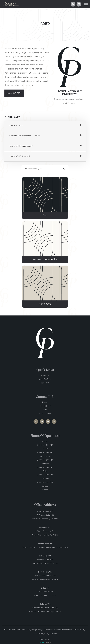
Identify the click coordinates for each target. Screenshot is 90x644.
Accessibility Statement (63, 630)
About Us (45, 376)
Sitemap (54, 634)
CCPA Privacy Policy (41, 634)
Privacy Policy (80, 630)
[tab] (45, 126)
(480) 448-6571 (14, 93)
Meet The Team (45, 379)
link (23, 178)
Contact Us (45, 383)
